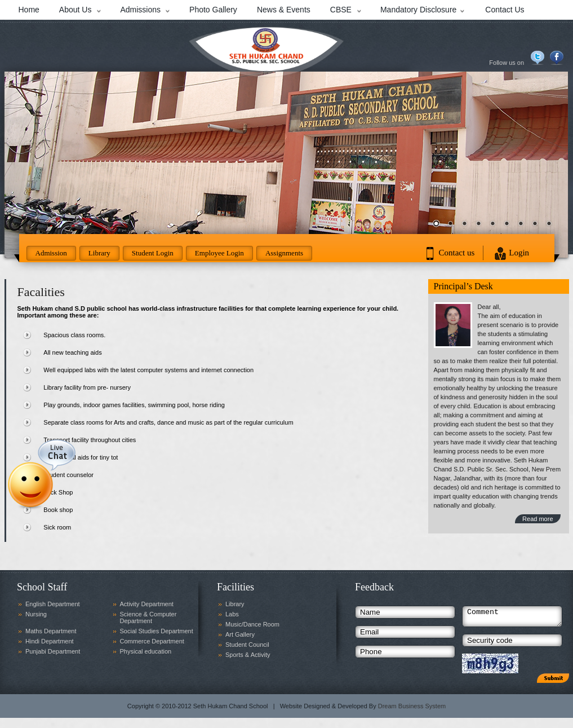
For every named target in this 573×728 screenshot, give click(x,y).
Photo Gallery (213, 10)
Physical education (146, 651)
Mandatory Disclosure (418, 10)
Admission (51, 253)
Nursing (36, 614)
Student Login (153, 253)
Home (29, 10)
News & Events (284, 10)
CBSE (341, 10)
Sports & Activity (248, 655)
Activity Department (147, 604)
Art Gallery (240, 634)
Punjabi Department (53, 651)
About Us (75, 10)
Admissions (140, 10)
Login (519, 253)
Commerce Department (152, 641)
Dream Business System (412, 709)
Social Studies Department (157, 631)
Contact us (457, 253)
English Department (53, 604)
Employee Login (219, 253)
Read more (538, 519)
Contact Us (505, 10)
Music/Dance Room (252, 624)
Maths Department (51, 631)
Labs (232, 614)
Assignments (284, 253)
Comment (512, 618)
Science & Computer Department (148, 617)
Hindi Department (50, 641)
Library (99, 253)
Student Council (247, 645)
